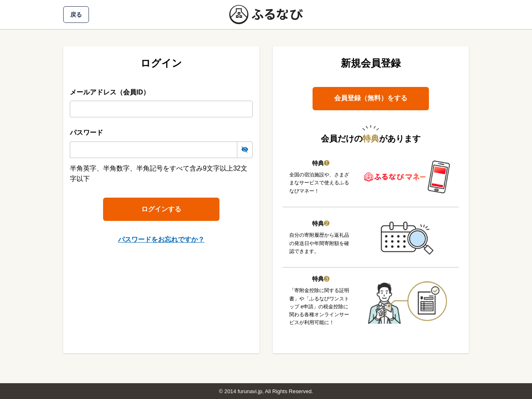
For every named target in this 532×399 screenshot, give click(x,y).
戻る (76, 15)
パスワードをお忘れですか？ (161, 239)
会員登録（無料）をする (371, 98)
